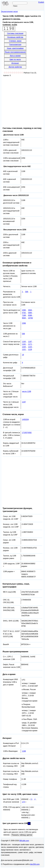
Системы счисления (15, 33)
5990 (30, 313)
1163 (24, 347)
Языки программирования (15, 52)
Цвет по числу (15, 59)
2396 (24, 310)
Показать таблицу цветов (22, 835)
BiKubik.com (24, 841)
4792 (24, 313)
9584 (24, 318)
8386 (30, 315)
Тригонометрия (15, 45)
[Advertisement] (22, 101)
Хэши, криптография (15, 48)
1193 (24, 342)
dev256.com (35, 864)
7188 (24, 315)
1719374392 (27, 433)
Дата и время (15, 56)
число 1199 (27, 391)
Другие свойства (15, 67)
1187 (30, 342)
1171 (30, 344)
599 (27, 292)
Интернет (15, 63)
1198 (24, 751)
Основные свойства (15, 37)
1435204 (25, 419)
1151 (24, 349)
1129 (30, 349)
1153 (30, 347)
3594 (30, 310)
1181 (24, 344)
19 (23, 355)
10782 (30, 318)
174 (23, 802)
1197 (24, 402)
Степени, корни (15, 41)
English (41, 2)
